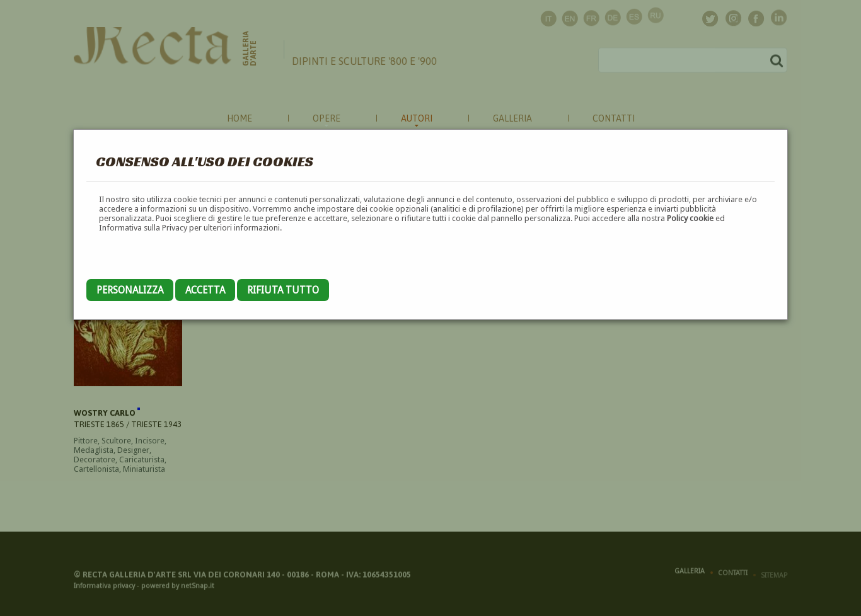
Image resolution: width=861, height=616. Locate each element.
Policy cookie (690, 218)
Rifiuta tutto (283, 290)
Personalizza (130, 290)
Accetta (205, 290)
